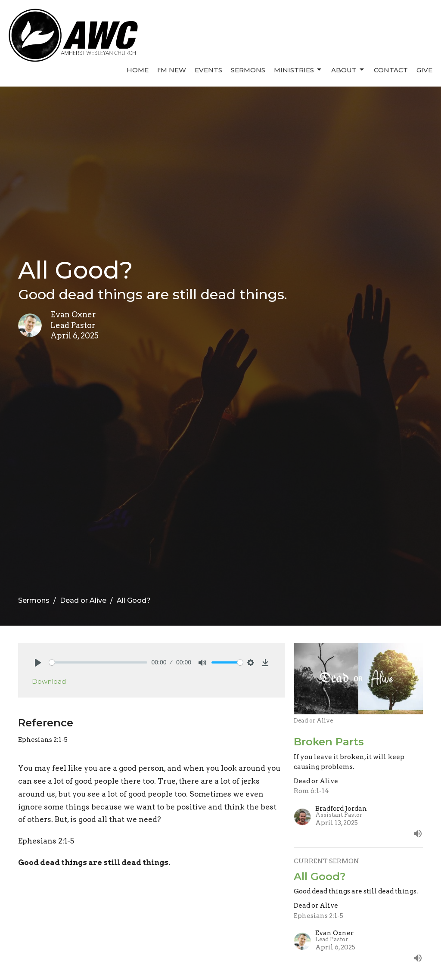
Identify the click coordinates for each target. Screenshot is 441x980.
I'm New (172, 70)
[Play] (38, 663)
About (348, 70)
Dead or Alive (83, 600)
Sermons (248, 70)
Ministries (298, 70)
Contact (391, 70)
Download (49, 681)
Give (424, 70)
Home (138, 70)
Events (208, 70)
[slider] (98, 662)
